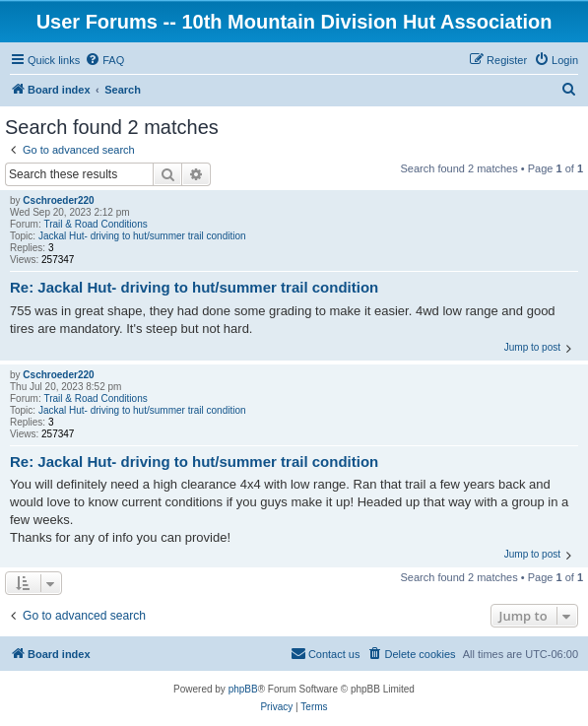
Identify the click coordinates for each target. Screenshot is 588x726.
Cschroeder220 (58, 200)
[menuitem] (104, 60)
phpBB (243, 689)
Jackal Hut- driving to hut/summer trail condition (142, 236)
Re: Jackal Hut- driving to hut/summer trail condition (194, 287)
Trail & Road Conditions (95, 224)
